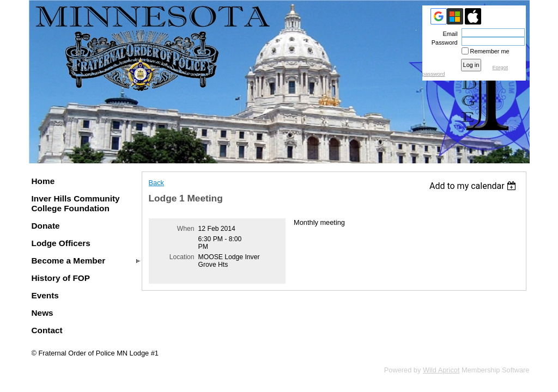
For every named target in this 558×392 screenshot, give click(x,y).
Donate (46, 226)
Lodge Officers (61, 243)
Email (448, 34)
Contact (47, 330)
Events (45, 295)
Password (443, 42)
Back (156, 183)
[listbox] (474, 186)
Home (43, 181)
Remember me (490, 51)
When (186, 229)
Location (182, 257)
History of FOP (61, 278)
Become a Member (69, 261)
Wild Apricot (441, 370)
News (43, 313)
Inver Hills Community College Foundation (76, 203)
